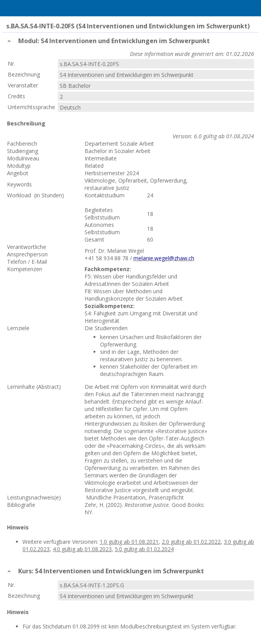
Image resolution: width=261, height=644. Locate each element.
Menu (10, 8)
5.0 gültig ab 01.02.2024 (144, 549)
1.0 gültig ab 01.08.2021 (129, 542)
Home (26, 8)
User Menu (251, 8)
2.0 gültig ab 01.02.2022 (191, 542)
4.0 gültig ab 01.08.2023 (82, 549)
